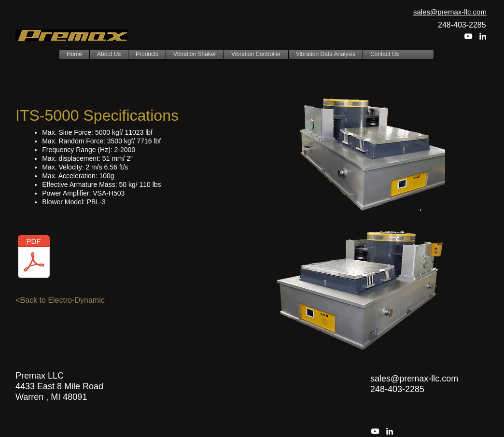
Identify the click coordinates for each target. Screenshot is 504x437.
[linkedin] (483, 36)
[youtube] (468, 36)
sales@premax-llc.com (414, 379)
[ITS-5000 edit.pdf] (34, 258)
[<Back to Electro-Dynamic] (60, 300)
